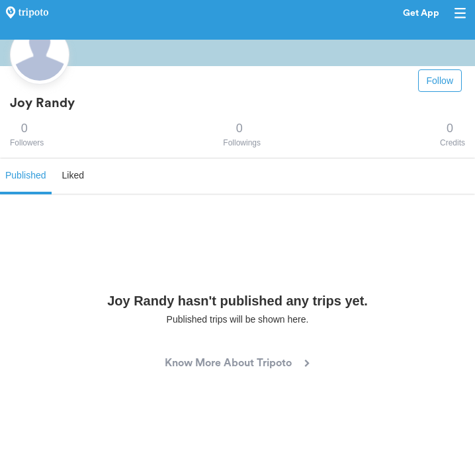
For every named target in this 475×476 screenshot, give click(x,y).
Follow (440, 81)
